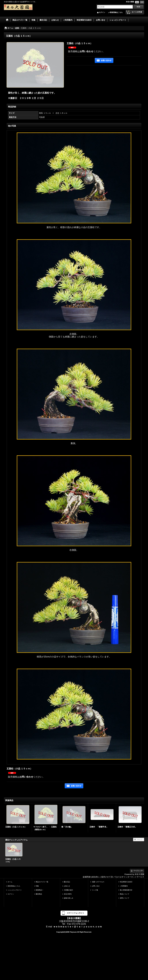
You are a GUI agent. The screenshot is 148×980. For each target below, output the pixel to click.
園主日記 (67, 882)
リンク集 (95, 890)
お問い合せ (96, 886)
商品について (125, 894)
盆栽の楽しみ (68, 898)
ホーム (10, 882)
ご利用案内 (124, 886)
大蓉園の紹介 (68, 890)
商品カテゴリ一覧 (42, 882)
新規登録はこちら (116, 12)
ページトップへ (138, 871)
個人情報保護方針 (126, 890)
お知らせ (67, 886)
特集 (37, 886)
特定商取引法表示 (126, 882)
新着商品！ (40, 890)
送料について (125, 898)
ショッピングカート (15, 890)
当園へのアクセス (98, 882)
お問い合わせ (86, 51)
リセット (140, 839)
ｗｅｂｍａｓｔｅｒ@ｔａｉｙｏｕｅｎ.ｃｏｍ (78, 927)
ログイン (102, 12)
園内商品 (39, 894)
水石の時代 (68, 894)
